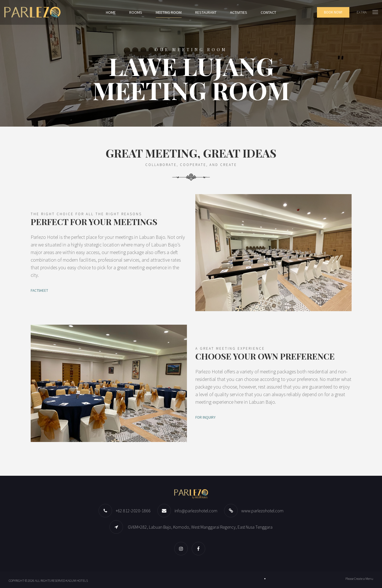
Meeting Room (169, 12)
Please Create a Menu (359, 579)
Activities (239, 12)
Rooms (136, 12)
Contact (268, 12)
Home (111, 12)
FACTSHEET (39, 290)
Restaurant (206, 12)
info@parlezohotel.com (196, 511)
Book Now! (333, 12)
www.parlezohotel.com (262, 511)
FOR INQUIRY (205, 417)
